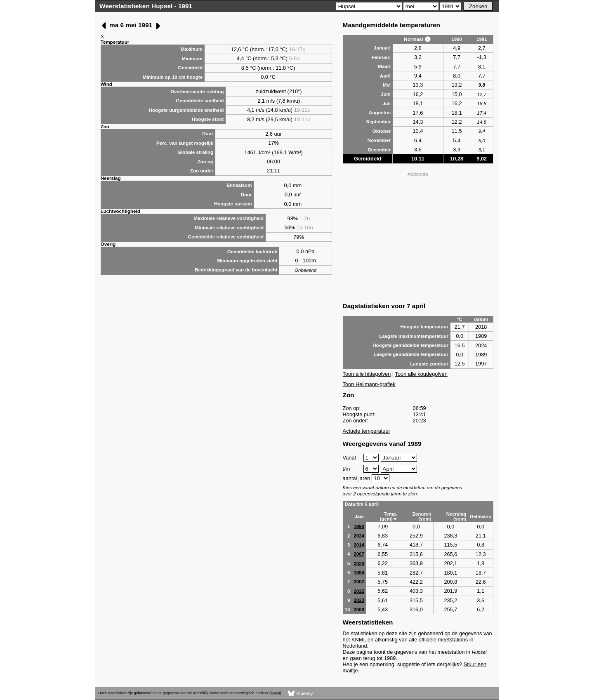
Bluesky (301, 694)
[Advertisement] (418, 236)
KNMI (275, 693)
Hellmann (481, 516)
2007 (359, 554)
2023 (359, 600)
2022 (359, 591)
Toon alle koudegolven (421, 374)
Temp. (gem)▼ (389, 516)
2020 (359, 563)
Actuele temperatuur (367, 431)
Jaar (359, 516)
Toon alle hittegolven (367, 374)
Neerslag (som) (456, 516)
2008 (359, 610)
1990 (359, 526)
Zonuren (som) (422, 516)
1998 (359, 573)
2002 (359, 582)
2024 (359, 536)
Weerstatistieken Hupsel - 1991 (146, 6)
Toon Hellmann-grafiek (369, 384)
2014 (359, 545)
